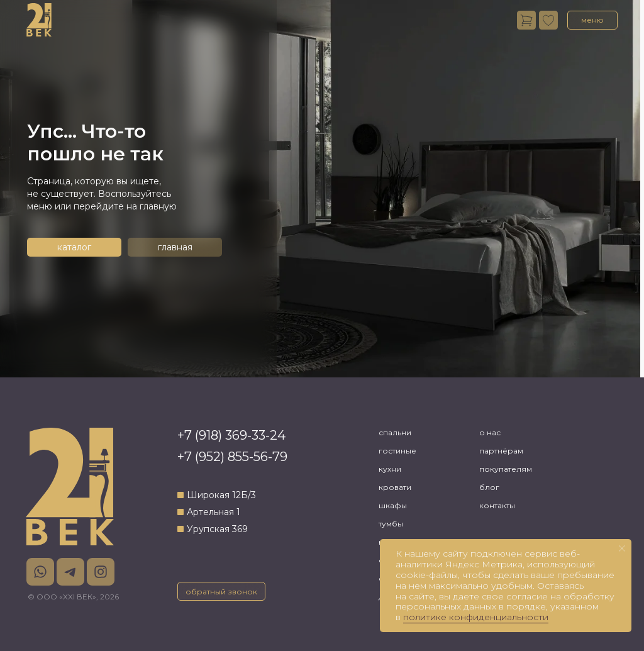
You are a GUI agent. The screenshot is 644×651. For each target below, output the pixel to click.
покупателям (506, 469)
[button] (592, 20)
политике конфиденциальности (476, 617)
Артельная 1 (214, 512)
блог (489, 487)
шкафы (393, 505)
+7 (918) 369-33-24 (231, 435)
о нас (490, 432)
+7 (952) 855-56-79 (232, 457)
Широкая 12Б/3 (221, 495)
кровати (395, 487)
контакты (497, 505)
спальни (395, 432)
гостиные (397, 451)
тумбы (391, 524)
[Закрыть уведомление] (622, 548)
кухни (390, 469)
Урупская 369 (217, 529)
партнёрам (501, 451)
